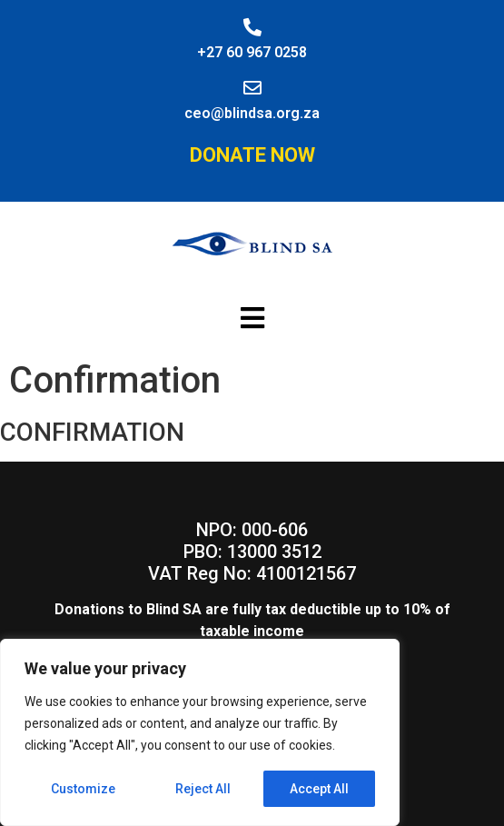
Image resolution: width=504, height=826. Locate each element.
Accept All (319, 789)
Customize (83, 789)
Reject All (203, 789)
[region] (200, 732)
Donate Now (252, 155)
